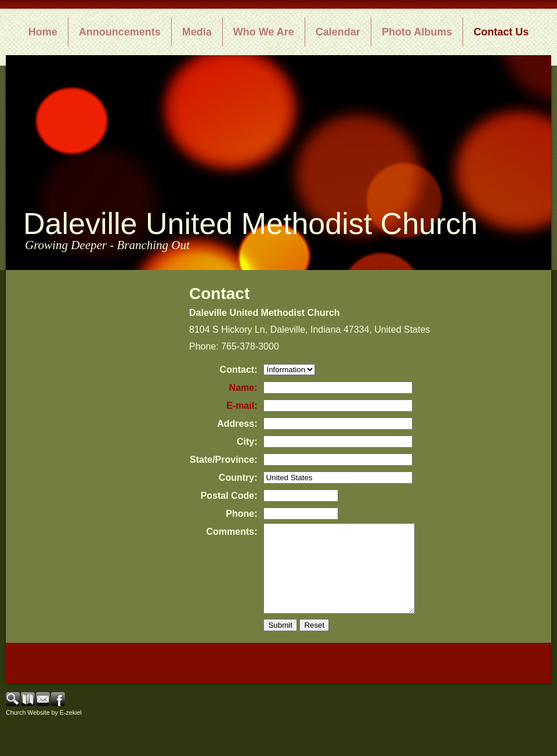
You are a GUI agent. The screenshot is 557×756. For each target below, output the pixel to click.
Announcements (120, 32)
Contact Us (501, 32)
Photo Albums (417, 32)
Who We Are (264, 32)
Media (197, 32)
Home (43, 32)
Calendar (338, 32)
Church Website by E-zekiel (44, 730)
